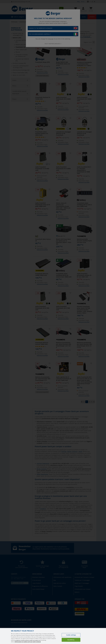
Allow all (71, 640)
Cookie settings (71, 635)
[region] (53, 636)
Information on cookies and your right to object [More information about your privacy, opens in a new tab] (28, 642)
